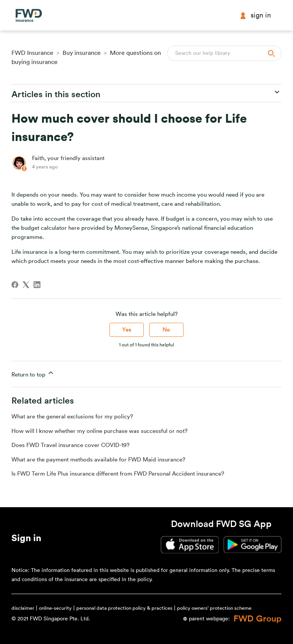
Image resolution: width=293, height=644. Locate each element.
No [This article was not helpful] (166, 330)
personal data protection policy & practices (124, 608)
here (74, 228)
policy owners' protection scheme (214, 608)
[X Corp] (26, 285)
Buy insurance (82, 53)
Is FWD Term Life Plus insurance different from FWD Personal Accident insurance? (118, 474)
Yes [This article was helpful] (127, 330)
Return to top (33, 373)
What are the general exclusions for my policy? (72, 417)
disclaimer (23, 608)
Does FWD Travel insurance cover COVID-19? (71, 445)
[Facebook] (15, 285)
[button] (26, 540)
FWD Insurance (32, 53)
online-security (55, 608)
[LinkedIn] (37, 285)
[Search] (224, 53)
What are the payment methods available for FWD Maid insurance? (98, 460)
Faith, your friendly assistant (68, 158)
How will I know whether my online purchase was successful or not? (100, 431)
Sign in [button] (255, 15)
